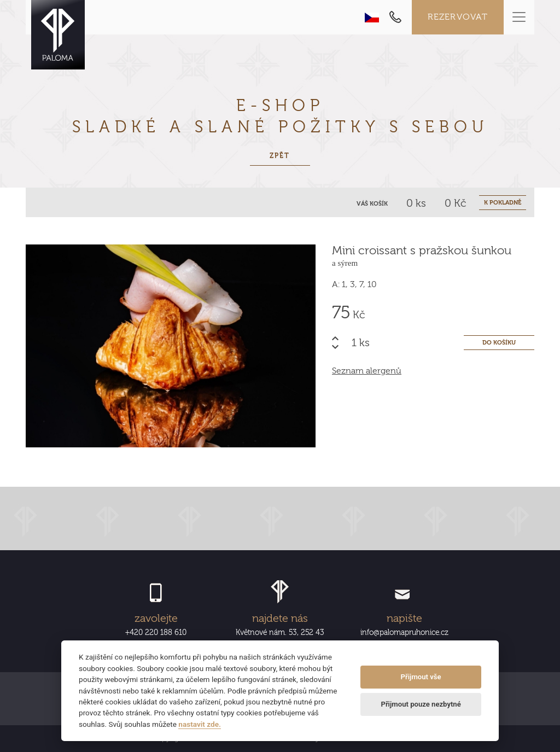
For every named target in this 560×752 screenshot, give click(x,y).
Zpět (280, 156)
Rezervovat (458, 17)
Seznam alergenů (367, 371)
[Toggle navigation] (519, 17)
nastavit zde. (200, 724)
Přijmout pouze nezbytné (421, 704)
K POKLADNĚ (503, 203)
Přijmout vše (421, 677)
